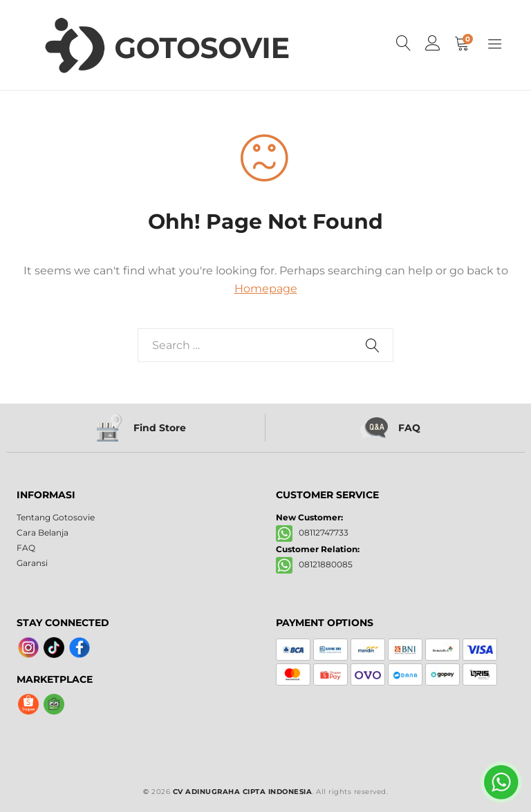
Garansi (32, 563)
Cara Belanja (43, 532)
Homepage (266, 289)
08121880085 (314, 564)
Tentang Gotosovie (56, 517)
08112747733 (312, 532)
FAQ (26, 548)
